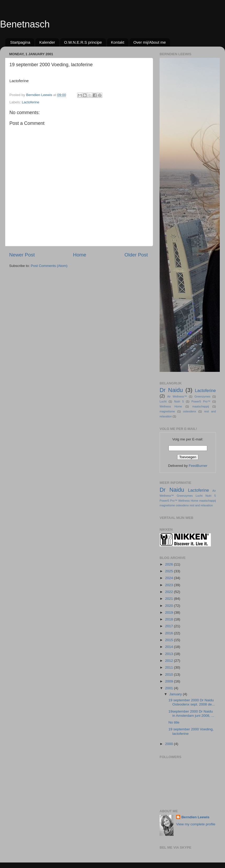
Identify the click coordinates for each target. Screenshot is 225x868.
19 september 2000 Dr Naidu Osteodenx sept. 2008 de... (192, 702)
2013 (170, 654)
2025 (170, 571)
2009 (170, 681)
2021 (170, 599)
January (176, 694)
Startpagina (20, 42)
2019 (170, 612)
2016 (170, 633)
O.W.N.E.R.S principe (83, 42)
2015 (170, 640)
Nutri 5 (179, 401)
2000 (170, 744)
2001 (170, 688)
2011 (170, 667)
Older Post (136, 255)
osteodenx (190, 411)
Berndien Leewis (195, 817)
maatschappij (201, 406)
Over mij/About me (150, 42)
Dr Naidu (171, 390)
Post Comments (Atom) (49, 266)
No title (174, 722)
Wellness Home (171, 406)
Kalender (47, 42)
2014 (170, 647)
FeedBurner (198, 466)
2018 (170, 619)
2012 (170, 661)
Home (80, 255)
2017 (170, 626)
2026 (170, 564)
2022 (170, 592)
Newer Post (22, 255)
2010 (170, 674)
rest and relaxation (201, 505)
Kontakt (118, 42)
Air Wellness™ (177, 396)
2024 (170, 578)
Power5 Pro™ (201, 401)
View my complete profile (196, 824)
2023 (170, 585)
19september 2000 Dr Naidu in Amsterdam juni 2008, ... (191, 713)
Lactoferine (30, 102)
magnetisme (167, 411)
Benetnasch (25, 24)
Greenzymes (202, 396)
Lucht (163, 401)
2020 (170, 606)
